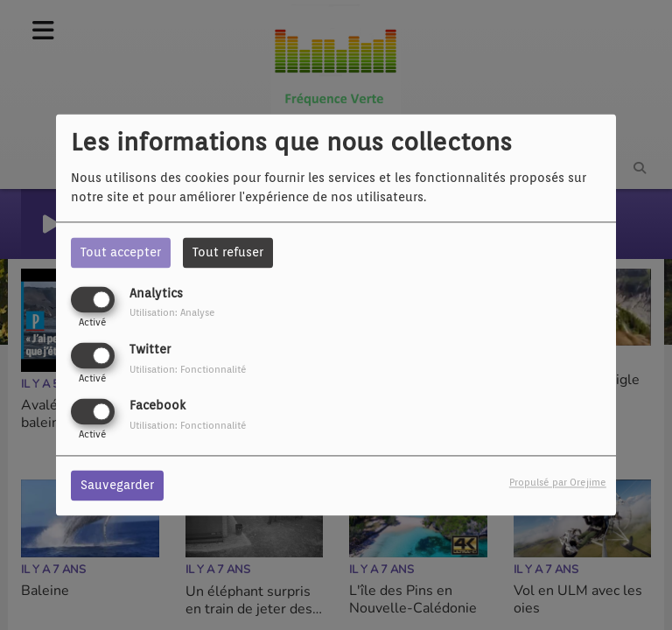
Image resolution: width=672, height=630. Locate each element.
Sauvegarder (117, 486)
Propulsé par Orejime (558, 483)
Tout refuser (228, 252)
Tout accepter (121, 252)
